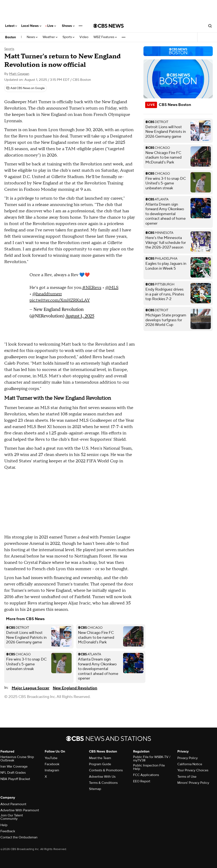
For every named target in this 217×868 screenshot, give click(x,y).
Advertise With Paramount (20, 810)
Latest (11, 26)
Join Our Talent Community (12, 817)
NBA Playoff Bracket (15, 779)
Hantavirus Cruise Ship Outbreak (17, 759)
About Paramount (13, 804)
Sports (68, 37)
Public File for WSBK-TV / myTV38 (152, 759)
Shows (68, 26)
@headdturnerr (47, 294)
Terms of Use (187, 777)
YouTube (51, 758)
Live (52, 26)
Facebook (52, 764)
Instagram (52, 770)
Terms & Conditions (103, 783)
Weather (50, 37)
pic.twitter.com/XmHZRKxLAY (60, 300)
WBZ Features (105, 37)
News (32, 37)
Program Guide (100, 764)
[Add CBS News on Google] (25, 88)
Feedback (8, 831)
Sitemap (95, 789)
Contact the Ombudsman (19, 837)
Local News (31, 26)
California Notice (190, 764)
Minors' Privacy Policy (193, 783)
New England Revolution (75, 688)
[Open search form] (210, 26)
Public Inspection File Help (149, 767)
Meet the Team (100, 758)
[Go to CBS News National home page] (108, 26)
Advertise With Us (102, 777)
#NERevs (92, 288)
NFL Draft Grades (13, 773)
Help (4, 825)
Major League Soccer (31, 688)
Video (84, 37)
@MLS (112, 288)
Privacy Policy (188, 758)
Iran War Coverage (14, 766)
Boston (10, 37)
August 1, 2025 (80, 316)
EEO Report (142, 781)
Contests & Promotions (106, 770)
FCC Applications (146, 775)
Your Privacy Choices (193, 770)
